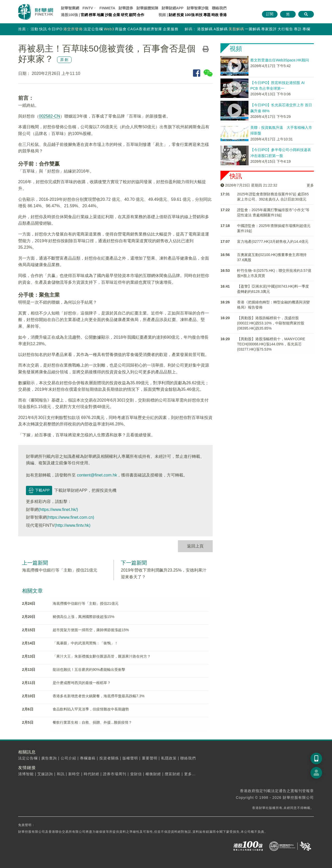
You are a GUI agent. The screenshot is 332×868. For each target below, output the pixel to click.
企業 (116, 15)
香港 (223, 15)
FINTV (88, 8)
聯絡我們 (219, 8)
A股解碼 (221, 29)
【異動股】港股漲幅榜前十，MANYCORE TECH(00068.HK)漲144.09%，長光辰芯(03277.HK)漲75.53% (271, 344)
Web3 (109, 29)
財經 (172, 15)
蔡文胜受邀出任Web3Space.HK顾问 (279, 60)
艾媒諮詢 (45, 774)
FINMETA (107, 8)
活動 (34, 29)
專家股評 (269, 29)
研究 (125, 15)
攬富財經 (172, 774)
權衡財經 (153, 774)
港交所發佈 (73, 29)
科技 (199, 15)
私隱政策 (169, 758)
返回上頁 (195, 546)
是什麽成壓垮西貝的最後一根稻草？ (82, 683)
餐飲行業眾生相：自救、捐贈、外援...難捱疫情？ (92, 722)
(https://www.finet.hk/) (58, 510)
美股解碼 (236, 29)
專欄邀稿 (88, 758)
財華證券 (126, 8)
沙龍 (108, 15)
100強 (189, 15)
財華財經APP (173, 8)
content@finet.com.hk (97, 475)
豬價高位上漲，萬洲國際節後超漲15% (84, 617)
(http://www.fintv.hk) (72, 525)
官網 (84, 15)
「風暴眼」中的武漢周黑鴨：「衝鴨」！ (85, 643)
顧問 (133, 15)
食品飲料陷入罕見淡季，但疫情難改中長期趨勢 (91, 709)
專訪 (298, 29)
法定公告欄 (93, 29)
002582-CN (50, 116)
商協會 (121, 29)
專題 (207, 15)
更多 (310, 185)
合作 (141, 15)
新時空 (74, 774)
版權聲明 (130, 758)
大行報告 (285, 29)
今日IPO (55, 29)
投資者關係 (109, 758)
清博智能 (26, 774)
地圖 (100, 15)
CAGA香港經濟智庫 (145, 29)
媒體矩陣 (147, 8)
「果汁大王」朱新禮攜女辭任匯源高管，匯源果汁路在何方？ (102, 656)
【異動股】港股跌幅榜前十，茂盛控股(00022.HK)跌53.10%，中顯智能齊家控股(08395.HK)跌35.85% (271, 323)
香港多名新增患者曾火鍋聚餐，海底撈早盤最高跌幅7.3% (99, 696)
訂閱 (270, 14)
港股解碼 (205, 29)
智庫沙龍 (198, 8)
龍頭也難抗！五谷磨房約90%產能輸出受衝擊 (89, 670)
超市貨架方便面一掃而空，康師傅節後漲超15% (91, 630)
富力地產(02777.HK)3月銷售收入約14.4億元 (273, 241)
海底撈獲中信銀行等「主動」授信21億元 (60, 570)
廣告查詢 (49, 758)
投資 (180, 15)
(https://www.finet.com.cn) (70, 517)
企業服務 (171, 29)
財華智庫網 (70, 8)
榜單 (92, 15)
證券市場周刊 (115, 774)
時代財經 (92, 774)
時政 (215, 15)
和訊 (61, 774)
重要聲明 (150, 758)
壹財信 (136, 774)
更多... (190, 774)
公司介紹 (68, 758)
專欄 (306, 29)
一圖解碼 (253, 29)
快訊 (43, 29)
